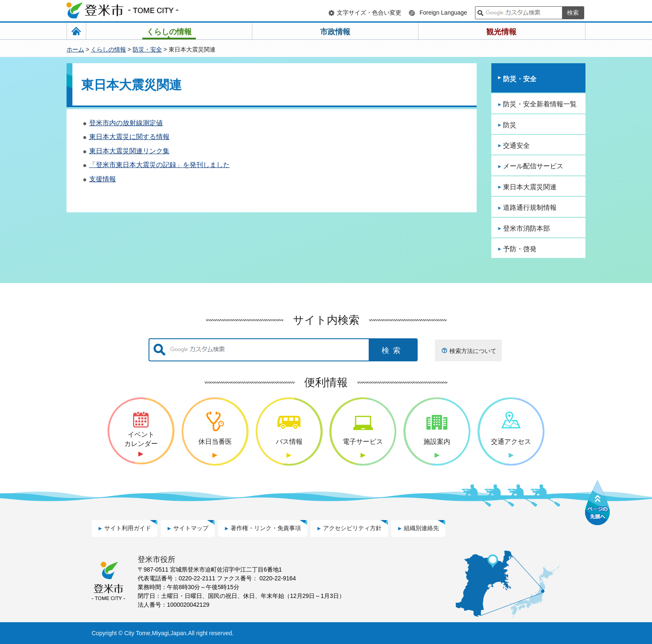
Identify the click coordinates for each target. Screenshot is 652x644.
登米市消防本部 (526, 228)
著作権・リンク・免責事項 (266, 528)
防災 (510, 125)
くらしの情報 (108, 49)
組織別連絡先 (421, 528)
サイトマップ (191, 528)
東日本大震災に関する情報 (129, 137)
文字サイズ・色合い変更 (369, 13)
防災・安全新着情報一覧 (540, 104)
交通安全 (516, 146)
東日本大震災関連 (530, 187)
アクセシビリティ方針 (352, 528)
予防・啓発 (520, 249)
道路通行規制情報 (530, 207)
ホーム (75, 49)
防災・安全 (147, 49)
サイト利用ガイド (128, 528)
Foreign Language (443, 13)
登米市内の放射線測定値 (126, 123)
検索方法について (473, 351)
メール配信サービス (533, 166)
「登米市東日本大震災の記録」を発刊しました (159, 165)
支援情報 (103, 179)
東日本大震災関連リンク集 (129, 151)
